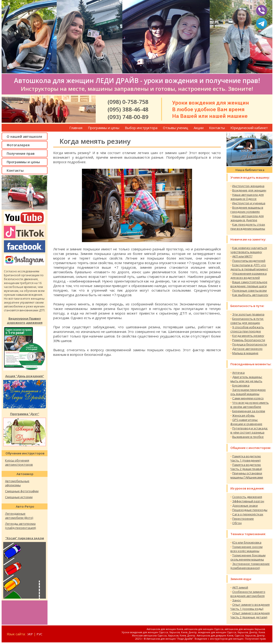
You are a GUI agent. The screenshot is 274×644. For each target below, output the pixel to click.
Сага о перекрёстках (248, 514)
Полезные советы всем (249, 290)
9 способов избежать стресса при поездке (247, 329)
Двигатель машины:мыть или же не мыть (246, 379)
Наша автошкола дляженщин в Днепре (247, 218)
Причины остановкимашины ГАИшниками (247, 475)
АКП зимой (240, 587)
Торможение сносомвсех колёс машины (246, 549)
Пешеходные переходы (250, 510)
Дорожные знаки (245, 506)
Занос (237, 600)
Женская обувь (243, 415)
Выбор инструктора (141, 128)
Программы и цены (104, 128)
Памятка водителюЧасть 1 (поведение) (246, 458)
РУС (40, 634)
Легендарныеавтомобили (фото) (19, 516)
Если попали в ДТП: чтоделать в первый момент (249, 267)
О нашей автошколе (24, 136)
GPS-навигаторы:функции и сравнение (246, 422)
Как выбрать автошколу (250, 295)
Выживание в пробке (248, 437)
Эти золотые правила (248, 314)
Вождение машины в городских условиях (247, 210)
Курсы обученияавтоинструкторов (19, 462)
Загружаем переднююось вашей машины (248, 392)
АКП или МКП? (242, 256)
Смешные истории (19, 497)
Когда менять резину (248, 336)
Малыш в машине (245, 353)
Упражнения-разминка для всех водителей (249, 276)
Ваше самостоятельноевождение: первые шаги (249, 284)
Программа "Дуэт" (25, 414)
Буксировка (241, 385)
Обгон (237, 523)
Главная (76, 128)
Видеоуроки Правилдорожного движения (25, 321)
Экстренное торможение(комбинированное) (250, 566)
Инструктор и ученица (249, 203)
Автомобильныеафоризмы (17, 483)
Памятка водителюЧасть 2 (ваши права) (246, 467)
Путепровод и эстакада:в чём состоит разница (249, 430)
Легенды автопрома (20, 524)
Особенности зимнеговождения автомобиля (248, 594)
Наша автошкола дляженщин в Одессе (247, 197)
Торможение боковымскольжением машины (248, 557)
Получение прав (21, 153)
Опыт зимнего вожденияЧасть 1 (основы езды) (250, 607)
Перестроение (243, 519)
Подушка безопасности (250, 344)
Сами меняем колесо (248, 398)
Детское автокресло (247, 349)
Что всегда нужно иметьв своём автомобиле (250, 405)
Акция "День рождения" (25, 376)
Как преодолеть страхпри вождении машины (248, 227)
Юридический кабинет (249, 128)
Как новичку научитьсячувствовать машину (249, 250)
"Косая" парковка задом (25, 538)
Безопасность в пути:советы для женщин (247, 321)
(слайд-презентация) (21, 528)
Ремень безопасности (249, 340)
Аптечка (238, 373)
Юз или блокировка (247, 542)
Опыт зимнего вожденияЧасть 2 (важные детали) (250, 615)
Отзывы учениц (176, 128)
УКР (30, 634)
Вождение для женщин (249, 190)
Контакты (217, 128)
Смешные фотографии (22, 491)
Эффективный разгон (248, 501)
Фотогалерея (18, 145)
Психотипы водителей (249, 261)
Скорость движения (247, 497)
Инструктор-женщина (248, 186)
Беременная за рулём (249, 411)
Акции (199, 128)
